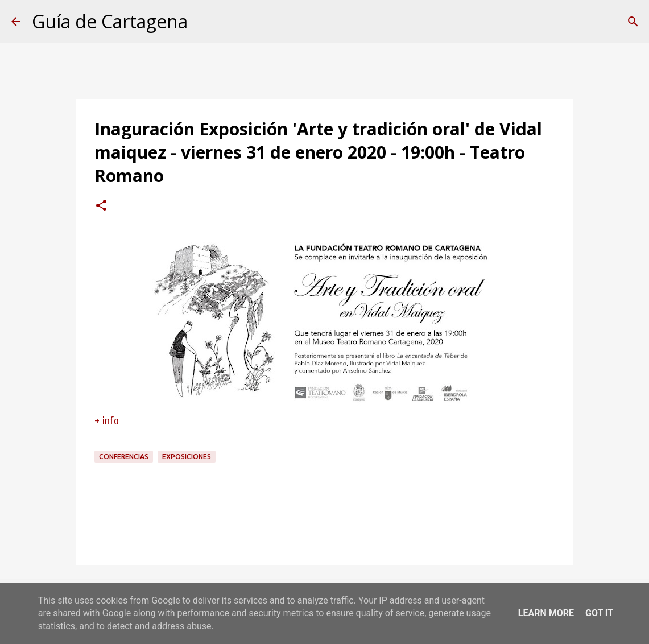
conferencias (124, 457)
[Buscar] (633, 22)
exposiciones (187, 457)
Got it (599, 613)
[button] (101, 207)
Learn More (546, 613)
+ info (107, 421)
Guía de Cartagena (110, 21)
